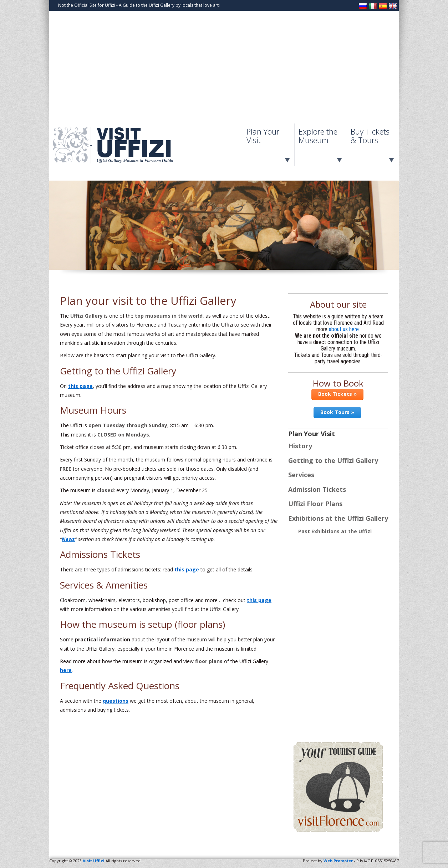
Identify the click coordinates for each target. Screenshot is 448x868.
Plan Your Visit (263, 136)
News (68, 539)
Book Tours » (337, 412)
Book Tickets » (337, 394)
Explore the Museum (318, 136)
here (66, 670)
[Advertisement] (224, 70)
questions (116, 701)
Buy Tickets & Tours (370, 136)
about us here (344, 329)
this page (80, 386)
